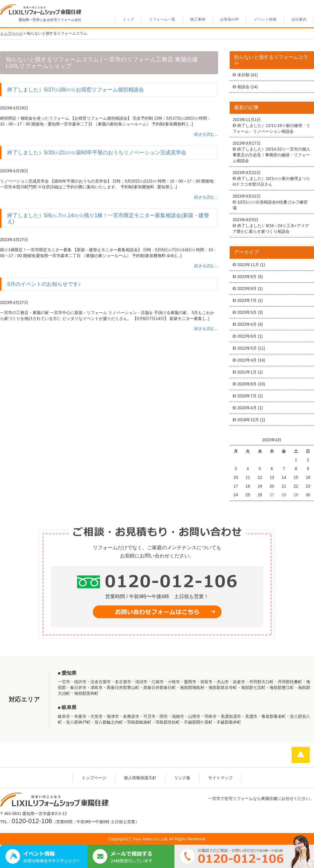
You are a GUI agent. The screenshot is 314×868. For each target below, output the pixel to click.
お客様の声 (230, 20)
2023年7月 (247, 300)
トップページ (94, 778)
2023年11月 (248, 265)
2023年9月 (247, 277)
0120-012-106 (32, 821)
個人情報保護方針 (140, 778)
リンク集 (182, 778)
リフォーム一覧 (162, 20)
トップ (128, 20)
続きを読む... (206, 134)
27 (272, 495)
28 (284, 495)
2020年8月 (247, 384)
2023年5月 (247, 312)
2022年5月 (247, 348)
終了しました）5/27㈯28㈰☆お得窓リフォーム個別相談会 (76, 90)
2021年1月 (247, 372)
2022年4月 (247, 360)
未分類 (243, 75)
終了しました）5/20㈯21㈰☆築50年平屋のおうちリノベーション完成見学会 (97, 153)
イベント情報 (265, 20)
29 (296, 495)
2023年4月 (247, 324)
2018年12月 (248, 420)
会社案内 (299, 20)
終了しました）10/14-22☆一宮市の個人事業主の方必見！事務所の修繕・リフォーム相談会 (271, 155)
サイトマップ (220, 778)
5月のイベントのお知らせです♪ (44, 284)
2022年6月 (247, 336)
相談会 (243, 87)
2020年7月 (247, 396)
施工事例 (198, 20)
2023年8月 (247, 288)
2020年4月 (247, 408)
